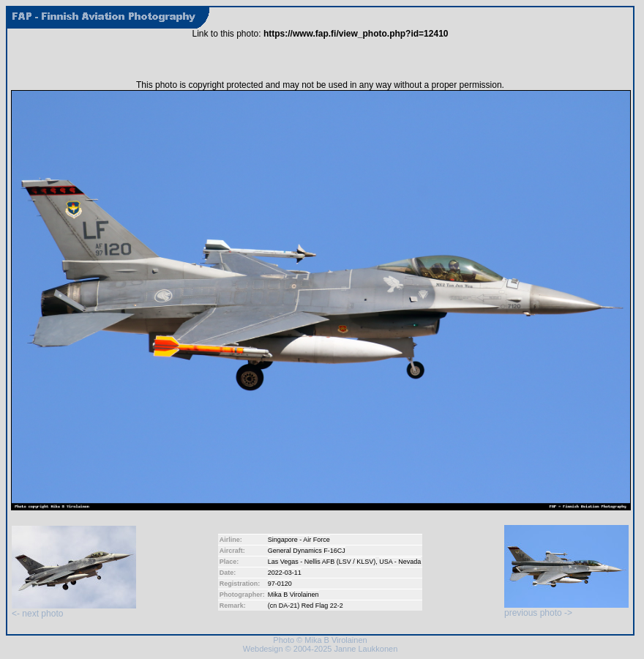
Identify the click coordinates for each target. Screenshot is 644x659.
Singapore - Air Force (299, 540)
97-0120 (280, 584)
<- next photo (74, 610)
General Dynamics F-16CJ (307, 551)
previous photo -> (566, 609)
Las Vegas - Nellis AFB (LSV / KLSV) (322, 562)
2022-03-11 (285, 573)
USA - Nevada (400, 562)
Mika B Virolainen (293, 595)
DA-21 (288, 606)
